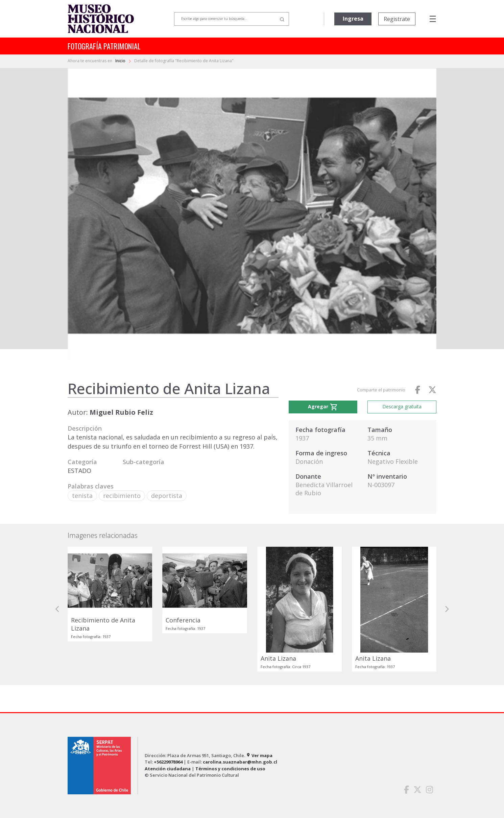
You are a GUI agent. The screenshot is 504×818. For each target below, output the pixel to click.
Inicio (121, 61)
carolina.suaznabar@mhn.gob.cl (240, 762)
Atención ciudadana (168, 769)
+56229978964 (168, 762)
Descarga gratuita (402, 406)
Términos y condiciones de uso (230, 769)
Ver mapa (259, 755)
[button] (57, 609)
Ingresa (353, 19)
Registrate (397, 19)
